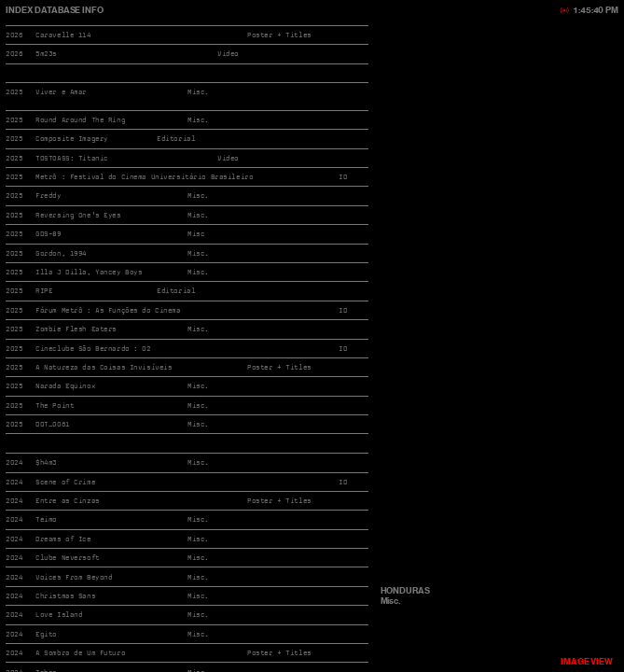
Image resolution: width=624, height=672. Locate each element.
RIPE (44, 291)
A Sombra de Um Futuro (80, 653)
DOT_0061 (53, 424)
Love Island (59, 615)
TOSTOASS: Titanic (72, 158)
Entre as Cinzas (68, 501)
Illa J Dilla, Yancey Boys (89, 272)
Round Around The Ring (80, 120)
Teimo (46, 519)
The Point (55, 406)
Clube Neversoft (68, 558)
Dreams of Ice (63, 539)
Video (228, 158)
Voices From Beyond (74, 577)
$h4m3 (46, 462)
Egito (46, 634)
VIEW (587, 661)
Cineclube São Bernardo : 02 (93, 349)
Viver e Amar (61, 92)
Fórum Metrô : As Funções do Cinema (108, 310)
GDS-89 (48, 234)
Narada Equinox (65, 386)
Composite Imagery (72, 139)
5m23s (46, 54)
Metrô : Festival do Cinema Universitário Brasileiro (144, 177)
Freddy (48, 196)
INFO (91, 10)
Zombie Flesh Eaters (76, 329)
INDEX (19, 10)
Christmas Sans (65, 596)
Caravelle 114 (63, 35)
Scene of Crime (65, 482)
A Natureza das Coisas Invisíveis (104, 367)
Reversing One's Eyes (78, 215)
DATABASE (57, 10)
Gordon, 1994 (61, 253)
